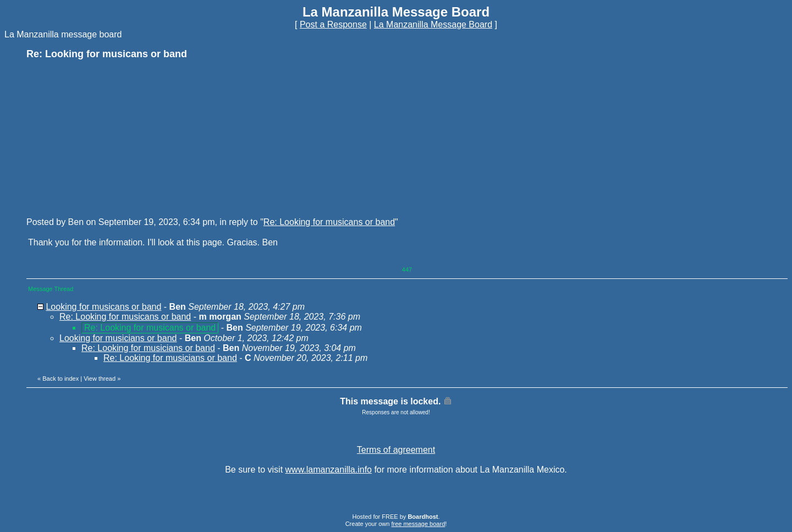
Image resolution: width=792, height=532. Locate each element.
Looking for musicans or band (103, 307)
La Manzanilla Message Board (433, 24)
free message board (418, 524)
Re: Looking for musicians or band (148, 348)
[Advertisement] (109, 138)
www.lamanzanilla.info (329, 470)
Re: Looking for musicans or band (329, 222)
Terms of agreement (396, 450)
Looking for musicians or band (118, 338)
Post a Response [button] (333, 24)
